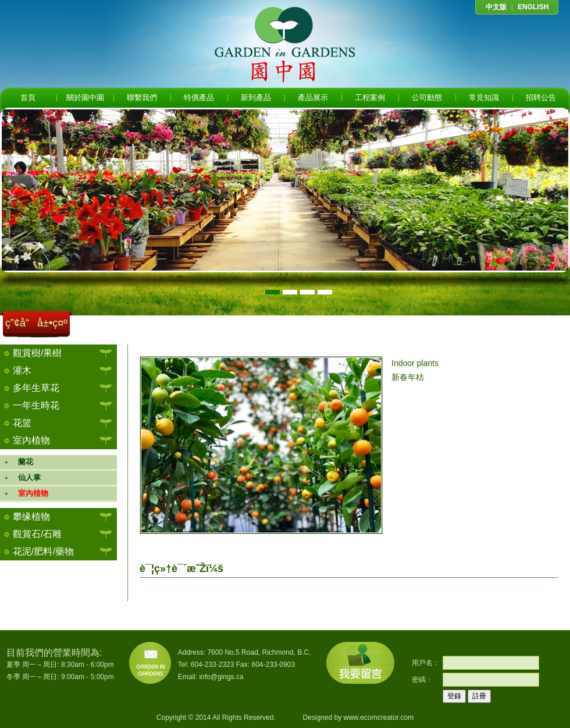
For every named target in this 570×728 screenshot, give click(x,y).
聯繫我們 (142, 97)
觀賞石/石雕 (37, 534)
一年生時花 (36, 405)
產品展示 (313, 97)
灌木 (22, 370)
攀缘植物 (31, 516)
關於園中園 (85, 97)
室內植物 (31, 440)
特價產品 (199, 97)
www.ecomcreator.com (378, 718)
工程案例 (370, 97)
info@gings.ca (221, 677)
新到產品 (256, 97)
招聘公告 (541, 97)
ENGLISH (533, 7)
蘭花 (22, 462)
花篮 (22, 423)
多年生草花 (36, 388)
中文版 (496, 7)
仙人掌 (25, 477)
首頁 (28, 97)
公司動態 (427, 97)
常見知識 (484, 97)
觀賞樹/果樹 (37, 353)
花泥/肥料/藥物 (43, 551)
